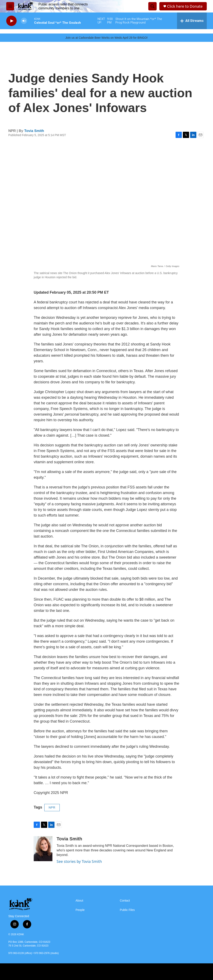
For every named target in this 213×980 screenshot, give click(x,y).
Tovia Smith (34, 131)
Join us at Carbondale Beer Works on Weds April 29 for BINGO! (106, 38)
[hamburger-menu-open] (10, 6)
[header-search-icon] (152, 6)
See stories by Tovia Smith (79, 861)
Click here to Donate (185, 6)
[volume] (24, 21)
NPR (52, 807)
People (80, 910)
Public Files (127, 910)
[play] (11, 21)
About (79, 901)
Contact (125, 901)
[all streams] (192, 21)
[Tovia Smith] (43, 849)
